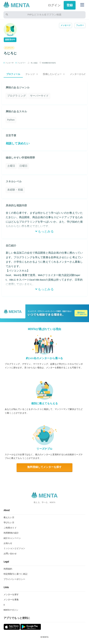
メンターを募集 (11, 600)
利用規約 (8, 569)
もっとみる (44, 231)
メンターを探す (11, 595)
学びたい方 (9, 523)
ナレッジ (32, 74)
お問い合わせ (10, 554)
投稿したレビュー (54, 74)
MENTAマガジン (11, 610)
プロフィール (13, 74)
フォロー (80, 25)
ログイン (54, 5)
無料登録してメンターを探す (44, 467)
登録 (70, 5)
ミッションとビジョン (14, 548)
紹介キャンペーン (12, 538)
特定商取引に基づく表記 (16, 574)
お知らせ (8, 543)
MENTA (45, 637)
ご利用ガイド (10, 528)
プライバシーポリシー (14, 579)
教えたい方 (9, 517)
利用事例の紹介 (11, 533)
